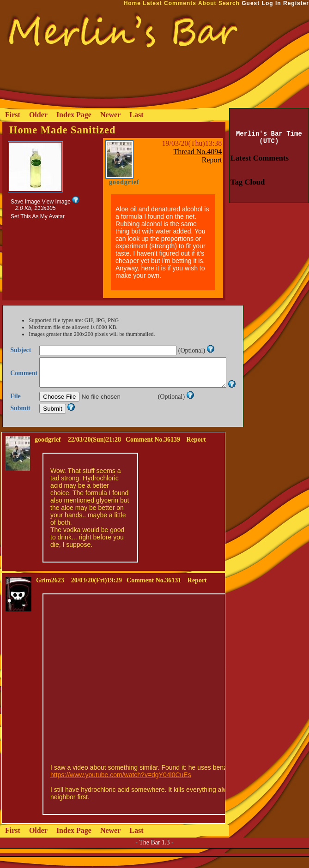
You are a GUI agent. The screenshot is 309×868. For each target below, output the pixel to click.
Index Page (74, 115)
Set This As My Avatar (38, 216)
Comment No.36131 (154, 591)
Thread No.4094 (198, 152)
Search (229, 3)
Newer (110, 115)
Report (212, 160)
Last (136, 115)
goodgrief (124, 182)
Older (38, 115)
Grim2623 (50, 591)
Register (296, 3)
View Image (56, 202)
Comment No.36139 (153, 451)
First (13, 115)
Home (132, 3)
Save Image (25, 202)
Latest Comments (170, 3)
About (207, 3)
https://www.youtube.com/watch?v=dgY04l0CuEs (121, 786)
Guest (251, 3)
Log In (272, 3)
